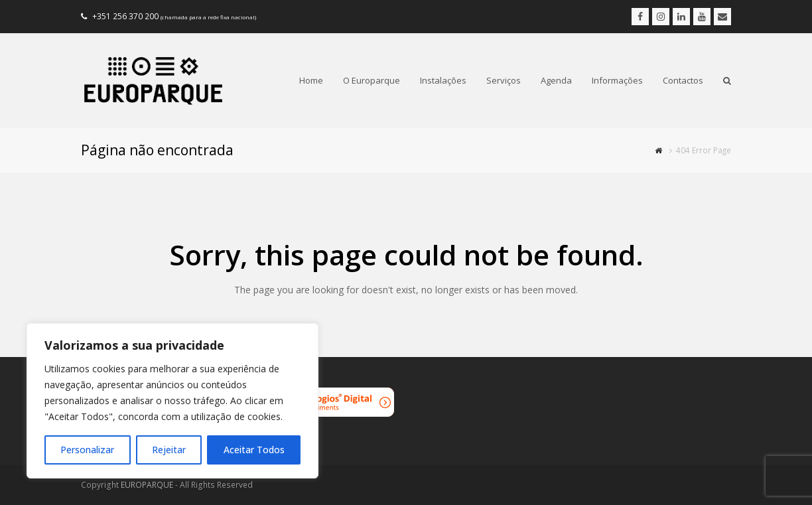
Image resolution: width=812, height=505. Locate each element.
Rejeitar (169, 450)
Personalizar (87, 450)
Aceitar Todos (254, 450)
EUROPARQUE (147, 485)
